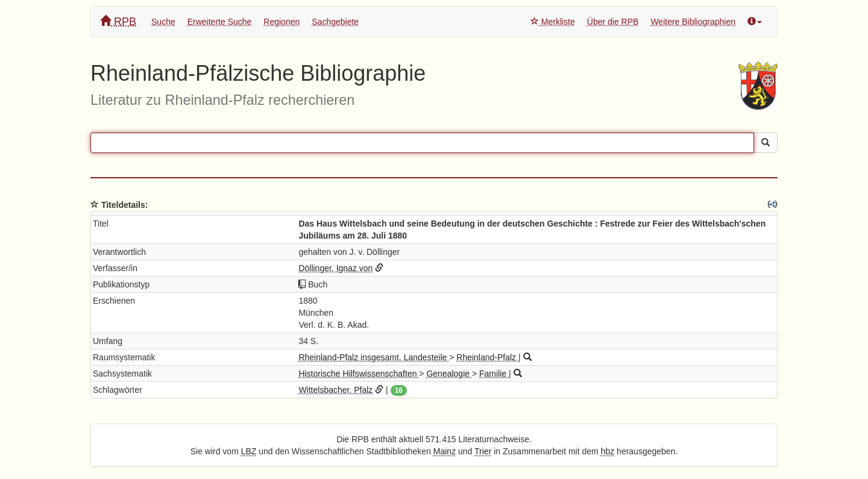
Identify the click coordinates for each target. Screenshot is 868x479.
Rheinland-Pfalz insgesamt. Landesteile (374, 357)
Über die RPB (613, 22)
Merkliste (553, 22)
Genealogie (449, 374)
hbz (608, 451)
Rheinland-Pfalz (487, 357)
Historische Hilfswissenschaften (359, 374)
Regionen (281, 22)
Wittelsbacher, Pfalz (335, 390)
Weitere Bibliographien (693, 22)
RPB (118, 21)
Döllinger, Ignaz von (335, 268)
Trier (483, 451)
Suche (163, 22)
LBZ (249, 451)
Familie (494, 374)
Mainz (445, 451)
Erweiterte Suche (220, 22)
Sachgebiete (335, 22)
